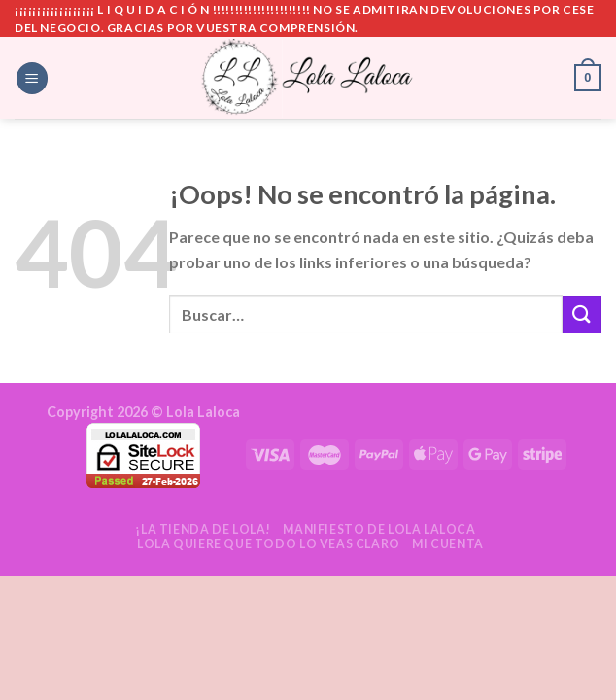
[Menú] (32, 78)
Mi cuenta (448, 544)
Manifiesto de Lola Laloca (379, 529)
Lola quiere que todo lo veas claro (269, 544)
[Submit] (582, 315)
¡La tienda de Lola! (203, 529)
